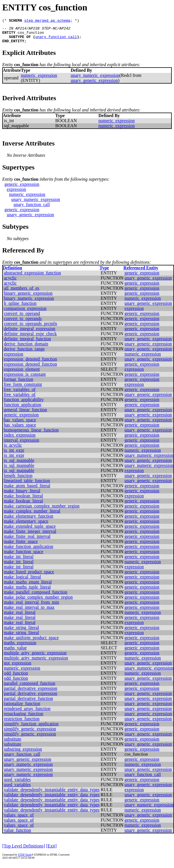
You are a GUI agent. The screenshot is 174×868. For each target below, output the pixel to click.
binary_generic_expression (28, 297)
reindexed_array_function (27, 713)
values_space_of (19, 819)
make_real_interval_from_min (31, 606)
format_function (19, 383)
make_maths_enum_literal (28, 586)
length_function (18, 480)
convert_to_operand (22, 318)
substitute (13, 743)
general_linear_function (25, 414)
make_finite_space (21, 546)
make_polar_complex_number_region (38, 601)
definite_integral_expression (30, 333)
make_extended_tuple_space (30, 530)
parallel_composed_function (30, 687)
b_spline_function (20, 307)
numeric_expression (39, 80)
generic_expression (22, 188)
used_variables (17, 784)
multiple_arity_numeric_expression (36, 662)
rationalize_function (22, 708)
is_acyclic (13, 449)
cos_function (31, 35)
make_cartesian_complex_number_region (42, 510)
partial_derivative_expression (31, 693)
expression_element (22, 373)
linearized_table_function (27, 485)
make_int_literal (19, 561)
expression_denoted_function (30, 363)
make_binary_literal (22, 495)
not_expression (18, 667)
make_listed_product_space (29, 576)
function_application (23, 409)
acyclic (10, 282)
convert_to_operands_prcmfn (30, 328)
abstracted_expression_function (33, 277)
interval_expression (22, 444)
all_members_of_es (22, 292)
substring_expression (23, 753)
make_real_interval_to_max (29, 611)
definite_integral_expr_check (30, 338)
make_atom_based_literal (27, 490)
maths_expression (20, 647)
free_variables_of (20, 394)
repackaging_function (24, 718)
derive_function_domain (26, 348)
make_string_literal (21, 632)
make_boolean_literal (24, 500)
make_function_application (29, 551)
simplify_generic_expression (30, 733)
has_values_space (20, 424)
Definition (12, 272)
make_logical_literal (23, 581)
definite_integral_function (27, 343)
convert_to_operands (23, 323)
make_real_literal (20, 617)
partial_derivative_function (28, 703)
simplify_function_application (31, 728)
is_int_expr (14, 454)
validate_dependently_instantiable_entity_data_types (52, 794)
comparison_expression (25, 313)
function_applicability (24, 404)
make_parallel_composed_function (36, 596)
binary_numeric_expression (29, 302)
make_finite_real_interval (27, 541)
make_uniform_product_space (31, 642)
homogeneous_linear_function (31, 434)
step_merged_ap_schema (47, 21)
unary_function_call (56, 40)
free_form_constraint (23, 389)
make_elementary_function (29, 520)
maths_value (15, 652)
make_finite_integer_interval (30, 535)
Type (104, 272)
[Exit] (51, 850)
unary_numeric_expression (95, 80)
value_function (17, 834)
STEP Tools (25, 859)
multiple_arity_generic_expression (35, 657)
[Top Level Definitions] (24, 850)
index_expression (20, 439)
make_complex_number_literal (32, 515)
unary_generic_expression (94, 85)
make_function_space (24, 556)
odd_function (16, 677)
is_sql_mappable (19, 465)
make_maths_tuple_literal (27, 591)
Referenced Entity (141, 272)
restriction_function (22, 723)
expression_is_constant (25, 378)
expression (16, 193)
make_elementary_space (26, 525)
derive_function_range (24, 353)
